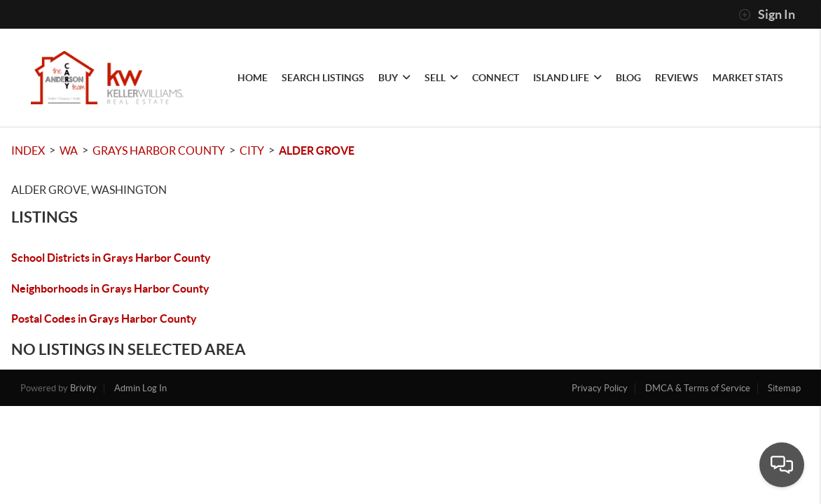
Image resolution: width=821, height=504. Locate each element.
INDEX (28, 150)
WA (69, 150)
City (252, 150)
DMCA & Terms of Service (698, 388)
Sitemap (784, 388)
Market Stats (748, 78)
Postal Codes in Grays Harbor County (104, 318)
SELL (441, 78)
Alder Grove (317, 150)
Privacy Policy (600, 388)
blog (628, 78)
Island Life (567, 78)
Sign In (767, 15)
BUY (394, 78)
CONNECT (496, 78)
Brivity (83, 388)
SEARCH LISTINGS (323, 78)
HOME (253, 78)
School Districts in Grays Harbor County (111, 258)
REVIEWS (677, 78)
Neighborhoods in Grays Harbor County (110, 288)
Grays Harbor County (159, 150)
